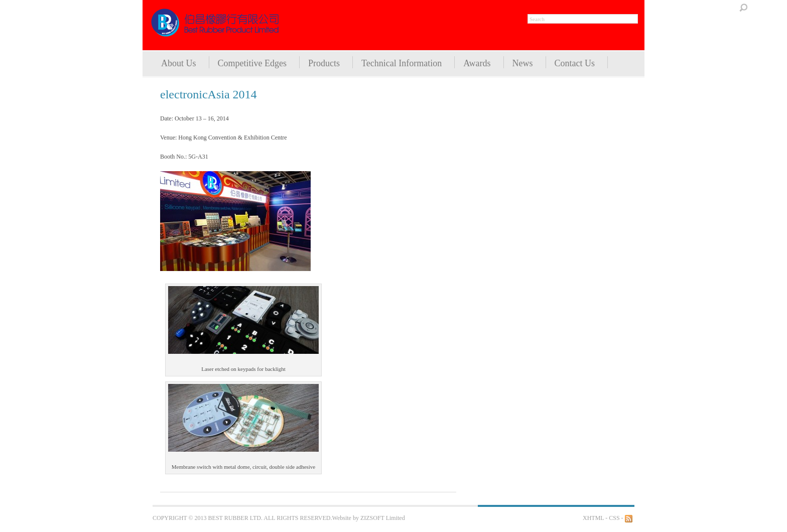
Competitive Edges (252, 63)
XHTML (593, 518)
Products (324, 63)
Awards (477, 63)
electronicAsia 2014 (209, 94)
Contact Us (575, 63)
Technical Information (402, 63)
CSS (614, 518)
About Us (179, 63)
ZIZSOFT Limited (383, 518)
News (523, 63)
